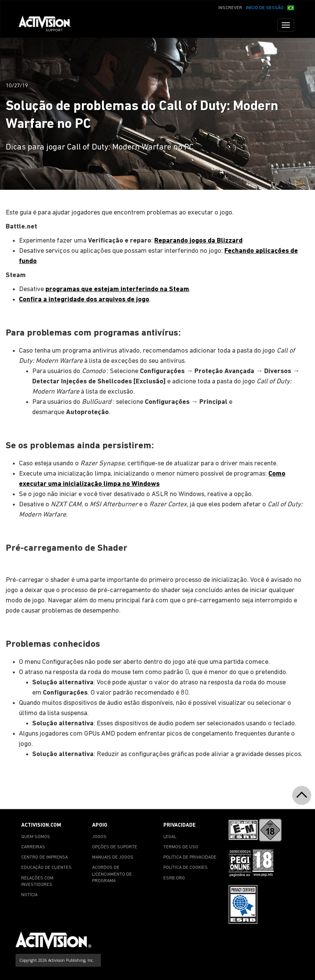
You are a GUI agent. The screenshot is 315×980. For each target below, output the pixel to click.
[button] (291, 7)
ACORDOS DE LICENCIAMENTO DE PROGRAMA (112, 874)
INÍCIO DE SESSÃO (265, 8)
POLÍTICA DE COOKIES (186, 868)
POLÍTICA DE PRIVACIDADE (190, 857)
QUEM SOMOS (36, 837)
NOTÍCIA (29, 895)
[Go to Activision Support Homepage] (49, 25)
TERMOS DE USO (181, 847)
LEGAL (170, 837)
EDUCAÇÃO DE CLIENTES (46, 868)
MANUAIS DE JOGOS (113, 857)
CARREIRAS (33, 847)
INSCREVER (230, 8)
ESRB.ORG (174, 878)
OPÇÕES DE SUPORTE (115, 847)
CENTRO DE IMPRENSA (45, 857)
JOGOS (99, 837)
